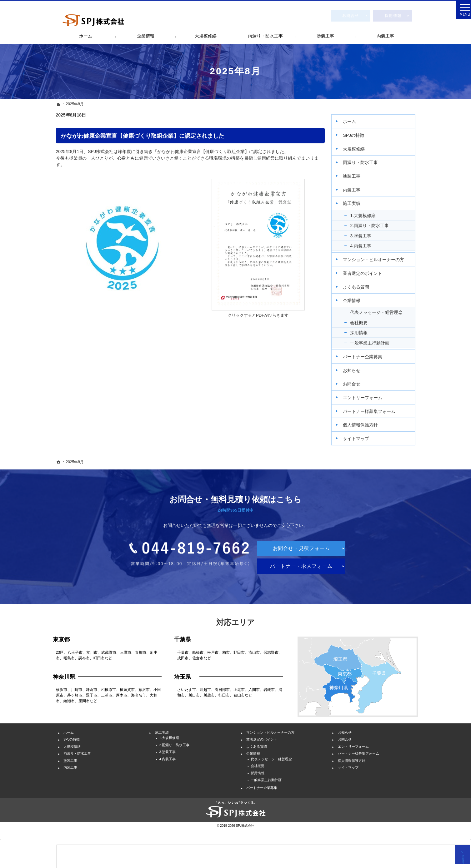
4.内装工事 (365, 243)
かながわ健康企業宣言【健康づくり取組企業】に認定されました (143, 136)
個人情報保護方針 (365, 422)
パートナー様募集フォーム (373, 409)
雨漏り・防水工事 (365, 160)
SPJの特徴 (358, 132)
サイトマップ (360, 436)
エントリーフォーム (367, 395)
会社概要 (363, 320)
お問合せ (356, 381)
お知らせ (356, 368)
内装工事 (356, 187)
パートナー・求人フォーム (298, 574)
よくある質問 (360, 284)
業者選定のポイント (367, 270)
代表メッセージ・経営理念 (381, 310)
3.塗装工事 (365, 233)
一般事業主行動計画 (374, 340)
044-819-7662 (162, 566)
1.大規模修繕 (367, 213)
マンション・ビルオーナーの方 (378, 257)
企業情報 (356, 298)
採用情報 (363, 330)
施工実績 (356, 201)
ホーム (354, 119)
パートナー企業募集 (367, 354)
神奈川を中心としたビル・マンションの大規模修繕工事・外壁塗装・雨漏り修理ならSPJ (72, 3)
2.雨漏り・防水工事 (374, 223)
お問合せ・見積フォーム (351, 15)
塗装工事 (356, 173)
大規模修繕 (358, 146)
